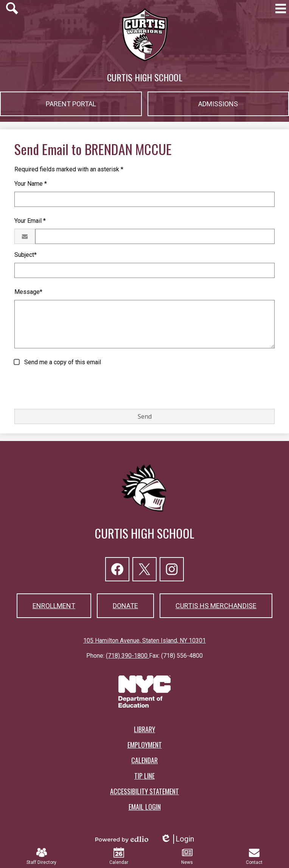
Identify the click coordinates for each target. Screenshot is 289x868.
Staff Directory (41, 856)
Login (177, 839)
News (187, 856)
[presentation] (72, 388)
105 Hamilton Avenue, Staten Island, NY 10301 (144, 641)
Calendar (119, 856)
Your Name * (31, 184)
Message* (28, 292)
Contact (254, 856)
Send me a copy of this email (62, 362)
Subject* (26, 255)
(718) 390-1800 (127, 656)
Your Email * (30, 221)
